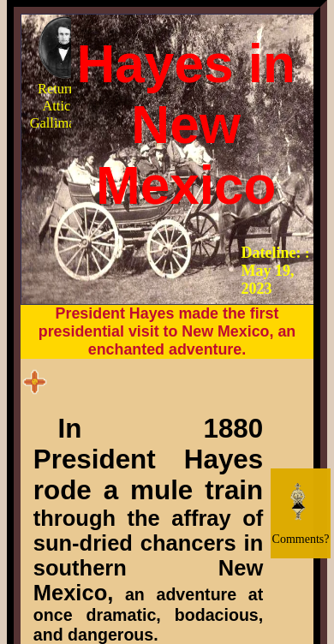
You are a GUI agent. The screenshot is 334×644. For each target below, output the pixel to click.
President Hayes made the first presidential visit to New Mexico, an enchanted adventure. (167, 331)
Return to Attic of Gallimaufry (64, 73)
